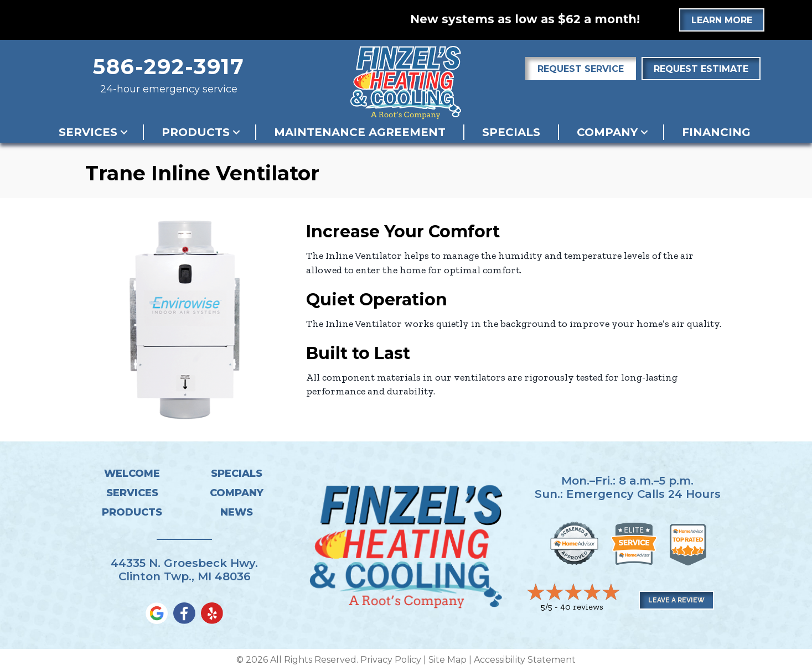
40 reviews (582, 607)
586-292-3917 (169, 67)
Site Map (448, 660)
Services (88, 132)
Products (196, 132)
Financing (716, 132)
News (237, 512)
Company (607, 132)
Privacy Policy (391, 660)
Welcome (132, 474)
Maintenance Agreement (360, 132)
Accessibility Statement (525, 660)
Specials (511, 132)
